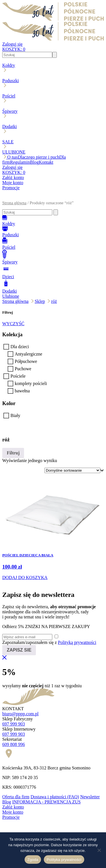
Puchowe (23, 369)
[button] (53, 198)
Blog (34, 162)
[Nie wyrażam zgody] (99, 850)
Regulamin (20, 162)
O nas (13, 157)
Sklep (40, 301)
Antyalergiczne (28, 354)
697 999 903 (14, 724)
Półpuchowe (26, 361)
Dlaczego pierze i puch (39, 157)
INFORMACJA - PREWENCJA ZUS (46, 802)
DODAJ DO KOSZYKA (25, 577)
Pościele (18, 376)
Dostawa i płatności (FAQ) (55, 797)
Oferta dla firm (16, 797)
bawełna (22, 391)
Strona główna (14, 203)
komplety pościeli (31, 383)
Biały (15, 415)
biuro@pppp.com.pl (20, 714)
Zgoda (33, 860)
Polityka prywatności (64, 860)
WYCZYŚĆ (13, 324)
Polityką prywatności (77, 642)
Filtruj (13, 453)
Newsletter (90, 797)
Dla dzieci (20, 347)
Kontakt (46, 162)
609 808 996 (14, 744)
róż (54, 301)
